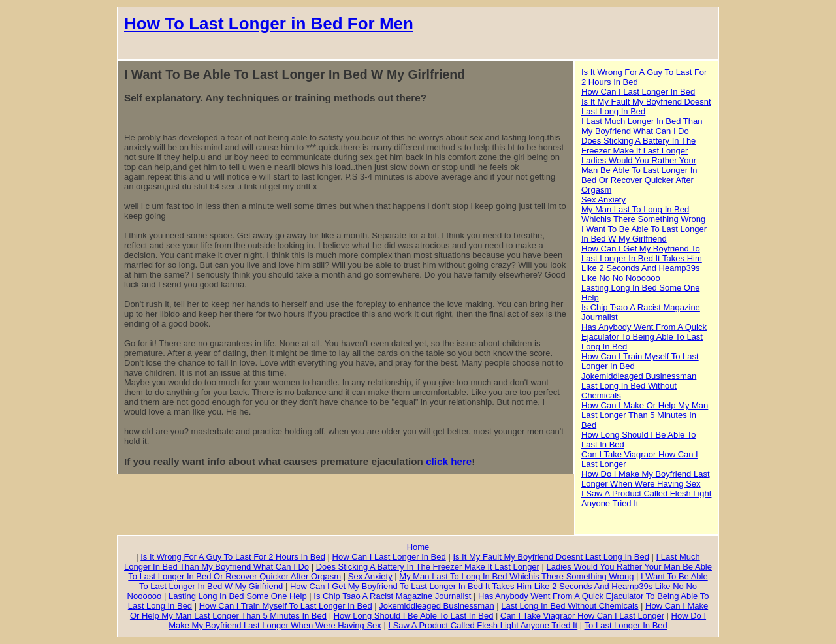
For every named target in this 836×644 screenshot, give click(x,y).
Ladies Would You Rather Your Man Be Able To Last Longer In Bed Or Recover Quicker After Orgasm (639, 175)
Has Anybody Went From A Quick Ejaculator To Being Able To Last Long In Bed (644, 337)
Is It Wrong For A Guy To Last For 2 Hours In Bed (233, 557)
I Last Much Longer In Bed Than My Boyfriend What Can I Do (642, 126)
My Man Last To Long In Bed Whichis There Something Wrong (643, 214)
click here (449, 461)
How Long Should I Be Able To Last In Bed (414, 616)
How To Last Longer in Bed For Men (269, 24)
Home (418, 547)
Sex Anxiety (603, 200)
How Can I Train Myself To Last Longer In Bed (286, 606)
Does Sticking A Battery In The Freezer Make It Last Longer (638, 146)
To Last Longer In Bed (626, 625)
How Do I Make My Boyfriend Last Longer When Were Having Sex (646, 479)
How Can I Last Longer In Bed (638, 92)
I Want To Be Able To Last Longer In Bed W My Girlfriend (644, 234)
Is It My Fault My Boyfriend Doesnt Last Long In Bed (551, 557)
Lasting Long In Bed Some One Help (238, 596)
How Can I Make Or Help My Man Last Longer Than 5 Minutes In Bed (645, 415)
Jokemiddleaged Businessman (639, 376)
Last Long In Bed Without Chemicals (570, 606)
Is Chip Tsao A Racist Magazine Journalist (392, 596)
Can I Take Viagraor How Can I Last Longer (582, 616)
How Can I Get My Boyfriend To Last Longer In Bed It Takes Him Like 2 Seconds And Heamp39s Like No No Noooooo (642, 263)
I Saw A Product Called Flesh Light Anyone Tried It (483, 625)
